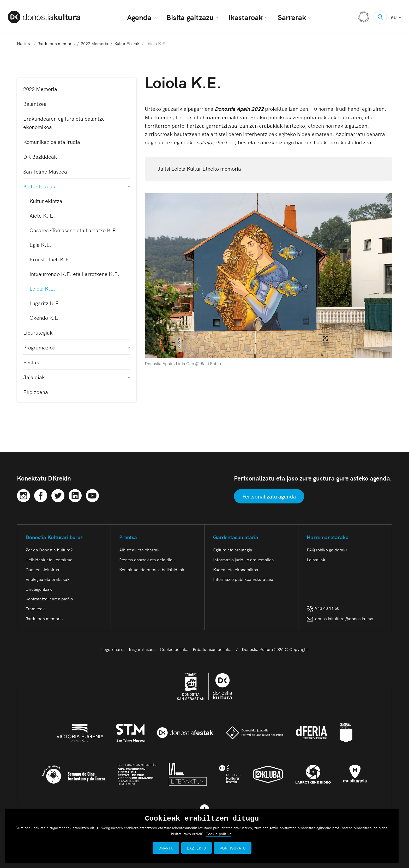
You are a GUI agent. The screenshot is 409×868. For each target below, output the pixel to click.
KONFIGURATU (233, 848)
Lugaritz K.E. (45, 303)
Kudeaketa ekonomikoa (236, 569)
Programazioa (77, 347)
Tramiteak (35, 608)
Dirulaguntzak (39, 589)
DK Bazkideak (40, 156)
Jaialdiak (77, 377)
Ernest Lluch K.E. (50, 259)
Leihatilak (316, 559)
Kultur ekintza (46, 201)
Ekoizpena (36, 392)
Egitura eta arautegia (233, 550)
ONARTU (166, 848)
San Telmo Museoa (45, 171)
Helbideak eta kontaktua (49, 559)
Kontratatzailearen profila (49, 599)
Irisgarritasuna (142, 649)
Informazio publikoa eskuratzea (243, 579)
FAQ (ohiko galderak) (327, 550)
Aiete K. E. (42, 215)
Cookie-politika (218, 834)
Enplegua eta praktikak (48, 579)
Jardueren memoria (44, 618)
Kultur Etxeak (77, 186)
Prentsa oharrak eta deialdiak (147, 559)
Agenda (142, 17)
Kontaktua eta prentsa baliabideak (152, 569)
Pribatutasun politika (212, 649)
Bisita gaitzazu (192, 17)
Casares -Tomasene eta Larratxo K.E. (74, 230)
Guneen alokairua (42, 569)
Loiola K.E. (43, 288)
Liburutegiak (38, 332)
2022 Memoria (40, 89)
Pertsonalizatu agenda (269, 496)
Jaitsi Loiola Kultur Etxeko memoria (199, 168)
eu (396, 17)
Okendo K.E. (45, 317)
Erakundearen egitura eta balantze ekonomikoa (64, 122)
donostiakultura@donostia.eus (340, 618)
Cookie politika (174, 649)
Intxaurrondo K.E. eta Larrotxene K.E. (74, 274)
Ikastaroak (248, 17)
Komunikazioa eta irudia (52, 141)
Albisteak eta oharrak (139, 550)
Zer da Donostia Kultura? (49, 550)
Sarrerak (294, 17)
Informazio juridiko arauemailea (243, 559)
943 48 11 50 (323, 608)
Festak (31, 362)
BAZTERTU (197, 848)
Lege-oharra (113, 649)
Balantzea (35, 103)
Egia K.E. (41, 244)
